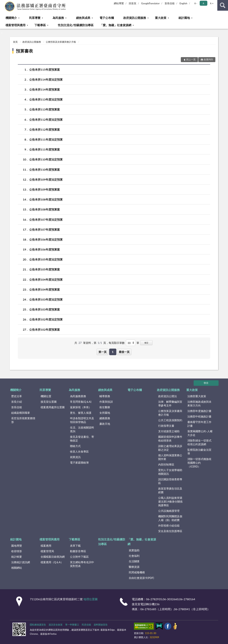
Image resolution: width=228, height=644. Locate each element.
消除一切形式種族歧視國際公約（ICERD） (199, 463)
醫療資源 (134, 567)
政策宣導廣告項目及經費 (170, 490)
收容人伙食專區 (79, 451)
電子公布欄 (107, 18)
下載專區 (40, 25)
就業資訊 (75, 457)
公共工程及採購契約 (170, 420)
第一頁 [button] (103, 352)
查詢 (223, 5)
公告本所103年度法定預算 (46, 299)
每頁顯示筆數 (117, 343)
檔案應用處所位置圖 (53, 407)
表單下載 (75, 546)
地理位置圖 (90, 599)
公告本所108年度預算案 (45, 209)
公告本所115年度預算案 (45, 69)
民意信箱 (86, 625)
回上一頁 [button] (191, 59)
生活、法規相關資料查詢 (82, 429)
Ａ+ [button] (211, 3)
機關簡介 (11, 18)
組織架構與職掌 (21, 413)
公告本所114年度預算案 (45, 89)
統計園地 (184, 18)
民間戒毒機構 (137, 572)
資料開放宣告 (101, 625)
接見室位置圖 (49, 402)
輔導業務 (105, 396)
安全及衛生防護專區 (170, 531)
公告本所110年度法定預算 (46, 159)
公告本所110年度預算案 (45, 169)
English (183, 3)
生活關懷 (134, 561)
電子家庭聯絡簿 (79, 462)
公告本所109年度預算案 (45, 189)
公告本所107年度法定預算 (46, 220)
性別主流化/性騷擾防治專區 (76, 25)
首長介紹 (17, 402)
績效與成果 (83, 18)
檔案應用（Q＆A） (52, 562)
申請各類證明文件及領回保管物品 (82, 420)
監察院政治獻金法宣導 (199, 452)
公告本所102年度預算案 (45, 329)
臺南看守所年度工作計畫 (199, 424)
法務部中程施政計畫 (199, 416)
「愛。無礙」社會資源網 (116, 25)
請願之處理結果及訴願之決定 (170, 448)
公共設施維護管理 (169, 511)
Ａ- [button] (195, 3)
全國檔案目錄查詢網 (53, 557)
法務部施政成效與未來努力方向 (199, 404)
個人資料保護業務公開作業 (170, 457)
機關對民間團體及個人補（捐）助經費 (170, 518)
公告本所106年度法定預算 (46, 239)
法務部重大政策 (197, 396)
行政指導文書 (166, 426)
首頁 (15, 42)
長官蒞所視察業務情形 (23, 420)
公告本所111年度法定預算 (46, 139)
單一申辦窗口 (72, 625)
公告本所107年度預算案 (45, 229)
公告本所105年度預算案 (45, 269)
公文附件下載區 (79, 557)
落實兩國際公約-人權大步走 (200, 433)
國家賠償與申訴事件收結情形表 (170, 439)
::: (3, 3)
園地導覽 (17, 546)
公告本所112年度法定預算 (46, 119)
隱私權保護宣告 (38, 625)
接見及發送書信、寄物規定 (82, 439)
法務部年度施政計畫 (199, 411)
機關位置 (46, 396)
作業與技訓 (106, 402)
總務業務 (105, 418)
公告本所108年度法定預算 (46, 199)
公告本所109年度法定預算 (46, 179)
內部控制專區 (166, 464)
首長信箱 (170, 3)
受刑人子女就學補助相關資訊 (170, 472)
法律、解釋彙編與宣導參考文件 (170, 404)
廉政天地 (105, 424)
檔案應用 (46, 546)
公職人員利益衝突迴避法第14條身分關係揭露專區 (170, 501)
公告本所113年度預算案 (45, 109)
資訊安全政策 (56, 625)
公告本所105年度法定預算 (46, 259)
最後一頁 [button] (124, 352)
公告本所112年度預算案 (45, 129)
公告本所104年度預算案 (45, 289)
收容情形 (17, 551)
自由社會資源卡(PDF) (141, 578)
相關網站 (17, 568)
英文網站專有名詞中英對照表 (82, 564)
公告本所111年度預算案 (45, 149)
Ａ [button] (203, 3)
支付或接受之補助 (169, 431)
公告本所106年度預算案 (45, 249)
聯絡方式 (75, 446)
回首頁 (133, 3)
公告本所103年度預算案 (45, 309)
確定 (146, 343)
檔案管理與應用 (15, 25)
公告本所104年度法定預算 (46, 279)
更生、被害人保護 (81, 413)
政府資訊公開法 (168, 396)
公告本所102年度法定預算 (46, 319)
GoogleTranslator (151, 3)
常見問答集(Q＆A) (81, 402)
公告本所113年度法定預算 (46, 99)
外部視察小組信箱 (169, 525)
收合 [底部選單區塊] (206, 383)
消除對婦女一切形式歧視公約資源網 (199, 442)
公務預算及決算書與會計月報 (61, 42)
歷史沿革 (17, 396)
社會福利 (134, 556)
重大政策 (161, 18)
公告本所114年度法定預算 (46, 79)
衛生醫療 (105, 407)
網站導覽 (119, 3)
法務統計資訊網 (21, 562)
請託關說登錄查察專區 (170, 481)
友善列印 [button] (208, 59)
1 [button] (113, 352)
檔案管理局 (47, 551)
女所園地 (105, 413)
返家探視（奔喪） (81, 407)
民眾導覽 (35, 18)
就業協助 (134, 550)
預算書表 (24, 51)
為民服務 (58, 18)
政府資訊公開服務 (135, 18)
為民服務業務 (78, 396)
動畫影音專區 (78, 551)
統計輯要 (17, 557)
